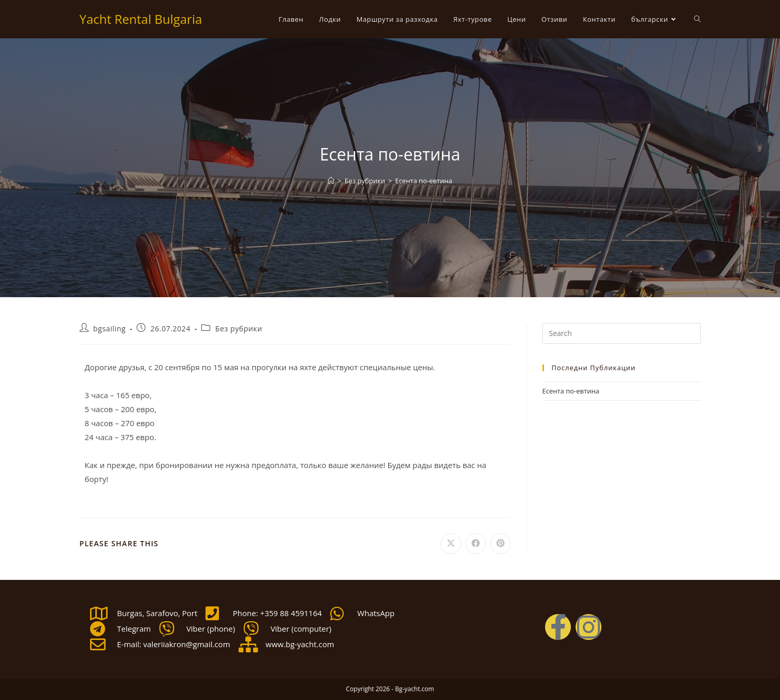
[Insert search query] (622, 333)
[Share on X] (451, 544)
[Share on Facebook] (476, 544)
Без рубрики (239, 329)
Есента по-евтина (423, 181)
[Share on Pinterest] (501, 544)
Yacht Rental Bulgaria (141, 19)
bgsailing (109, 329)
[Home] (331, 181)
